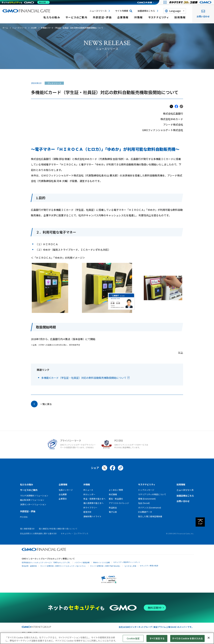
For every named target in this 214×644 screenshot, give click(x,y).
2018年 (34, 28)
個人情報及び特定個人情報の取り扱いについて (58, 529)
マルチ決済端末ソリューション (34, 495)
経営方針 (87, 512)
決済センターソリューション (33, 504)
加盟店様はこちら (146, 11)
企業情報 (123, 17)
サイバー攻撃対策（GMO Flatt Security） (106, 566)
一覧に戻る (46, 404)
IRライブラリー (90, 507)
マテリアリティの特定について (152, 494)
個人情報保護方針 (27, 529)
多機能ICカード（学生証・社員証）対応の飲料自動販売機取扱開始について (84, 378)
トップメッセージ (146, 490)
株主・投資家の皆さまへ (94, 499)
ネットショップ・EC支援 (53, 636)
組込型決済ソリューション (32, 500)
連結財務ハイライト (92, 516)
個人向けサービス (160, 636)
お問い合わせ (203, 14)
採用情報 (180, 17)
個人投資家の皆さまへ (93, 503)
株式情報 (113, 494)
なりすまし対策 (130, 566)
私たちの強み (52, 17)
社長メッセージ (66, 490)
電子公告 (113, 512)
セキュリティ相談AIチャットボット (127, 562)
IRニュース (88, 490)
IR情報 (139, 17)
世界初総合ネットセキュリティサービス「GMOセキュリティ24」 (46, 563)
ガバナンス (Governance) (150, 507)
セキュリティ (86, 636)
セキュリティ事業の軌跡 (149, 566)
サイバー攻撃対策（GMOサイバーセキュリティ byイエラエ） (63, 566)
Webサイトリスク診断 (101, 563)
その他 (173, 636)
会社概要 (63, 494)
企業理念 (63, 499)
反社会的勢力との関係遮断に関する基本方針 (38, 533)
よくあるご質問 (116, 490)
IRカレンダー (89, 494)
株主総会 (113, 507)
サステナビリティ (159, 17)
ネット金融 (136, 636)
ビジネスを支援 (71, 636)
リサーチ (115, 636)
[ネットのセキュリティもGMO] (26, 2)
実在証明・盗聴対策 (29, 566)
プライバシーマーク (71, 441)
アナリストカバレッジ (119, 503)
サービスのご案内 (76, 17)
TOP (200, 524)
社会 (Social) (144, 503)
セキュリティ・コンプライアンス (75, 533)
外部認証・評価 (102, 17)
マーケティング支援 (101, 636)
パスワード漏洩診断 (82, 563)
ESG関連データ (145, 512)
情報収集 (125, 636)
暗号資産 (147, 636)
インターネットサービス (31, 636)
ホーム (5, 28)
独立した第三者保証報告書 (150, 516)
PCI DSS (119, 441)
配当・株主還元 (116, 499)
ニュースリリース (98, 11)
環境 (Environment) (147, 499)
